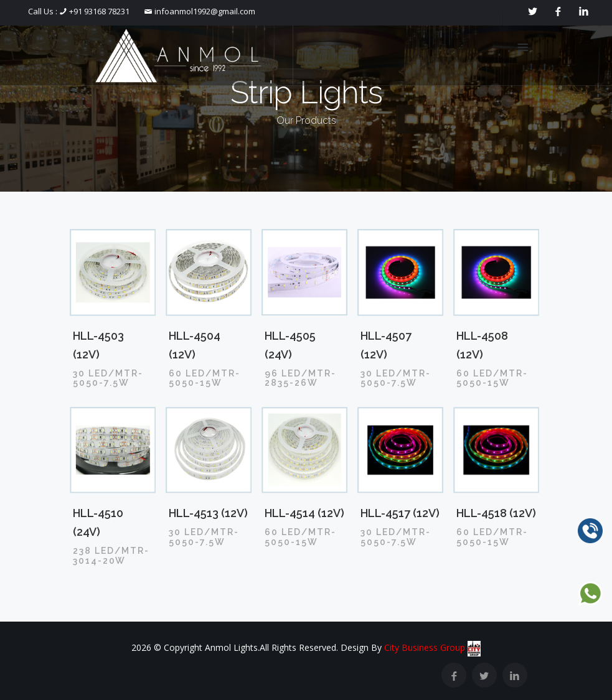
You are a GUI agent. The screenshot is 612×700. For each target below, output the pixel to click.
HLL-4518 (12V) (496, 513)
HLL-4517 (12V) (400, 513)
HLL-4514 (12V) (304, 513)
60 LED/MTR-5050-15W (205, 378)
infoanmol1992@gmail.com (204, 11)
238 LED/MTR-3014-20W (111, 555)
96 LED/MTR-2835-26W (300, 378)
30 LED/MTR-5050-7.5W (108, 378)
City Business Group (433, 647)
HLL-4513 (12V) (208, 513)
